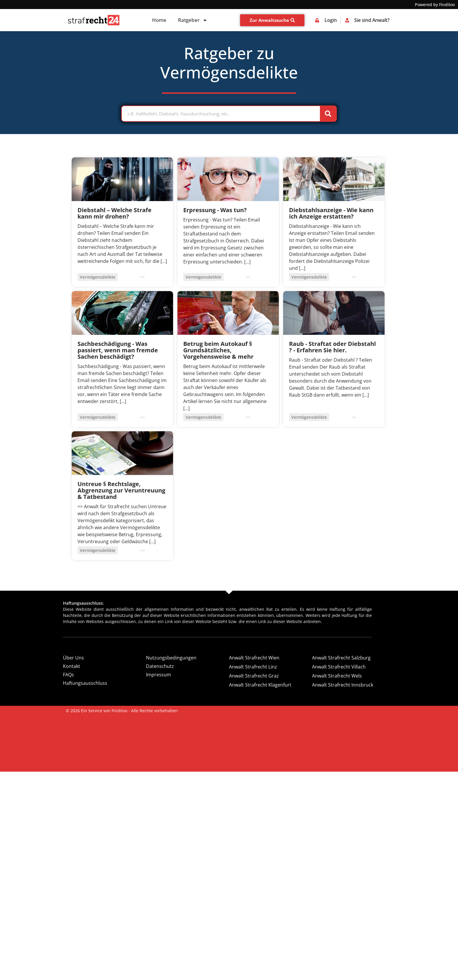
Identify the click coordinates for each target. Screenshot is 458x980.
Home (159, 20)
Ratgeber (193, 20)
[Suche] (328, 114)
